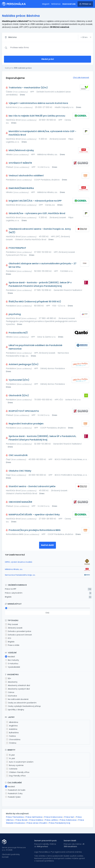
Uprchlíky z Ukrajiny (15, 710)
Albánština (12, 722)
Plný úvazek (11, 624)
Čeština (11, 736)
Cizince (10, 692)
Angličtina (12, 726)
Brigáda (8, 597)
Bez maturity (12, 660)
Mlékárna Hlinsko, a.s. (14, 569)
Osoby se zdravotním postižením (21, 703)
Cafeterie (12, 769)
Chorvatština (13, 740)
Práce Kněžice (36, 820)
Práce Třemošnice (15, 817)
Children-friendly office (18, 772)
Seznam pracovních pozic (46, 841)
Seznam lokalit (70, 841)
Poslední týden (13, 797)
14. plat (11, 758)
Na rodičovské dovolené (17, 699)
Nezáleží (10, 657)
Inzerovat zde (69, 4)
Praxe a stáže (12, 645)
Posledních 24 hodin (15, 790)
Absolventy (11, 682)
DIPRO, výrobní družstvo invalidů (19, 562)
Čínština (11, 743)
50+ (8, 678)
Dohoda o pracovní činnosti (18, 635)
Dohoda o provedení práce (18, 631)
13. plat (10, 755)
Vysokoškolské (12, 667)
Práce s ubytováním (14, 593)
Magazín (46, 4)
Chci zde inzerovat (81, 77)
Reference (56, 4)
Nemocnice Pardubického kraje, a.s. (20, 575)
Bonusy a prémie (15, 765)
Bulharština (12, 733)
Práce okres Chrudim (37, 823)
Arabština (12, 729)
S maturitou (12, 664)
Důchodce (11, 696)
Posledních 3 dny (14, 794)
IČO (8, 638)
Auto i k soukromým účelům (20, 762)
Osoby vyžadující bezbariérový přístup (23, 706)
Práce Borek (21, 820)
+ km (84, 37)
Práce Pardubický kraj (59, 823)
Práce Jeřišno (51, 820)
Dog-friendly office (16, 776)
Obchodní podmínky (11, 854)
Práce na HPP (11, 589)
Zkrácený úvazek (14, 628)
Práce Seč (69, 817)
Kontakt (5, 857)
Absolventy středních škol (17, 685)
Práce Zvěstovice (68, 820)
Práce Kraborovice (53, 817)
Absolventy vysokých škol (17, 689)
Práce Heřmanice (34, 817)
